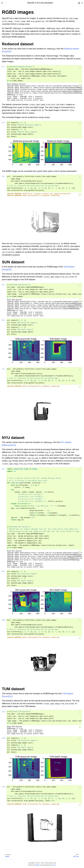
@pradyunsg (47, 865)
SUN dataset (69, 267)
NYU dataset (66, 442)
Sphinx (38, 865)
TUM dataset (68, 694)
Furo (54, 865)
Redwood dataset (72, 49)
